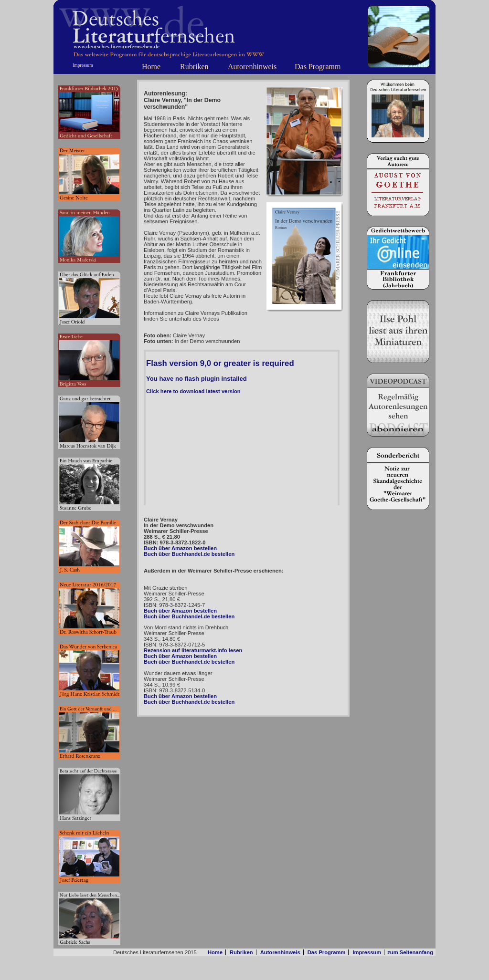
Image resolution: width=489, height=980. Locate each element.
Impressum (83, 65)
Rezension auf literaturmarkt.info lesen (193, 650)
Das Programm (318, 67)
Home (151, 67)
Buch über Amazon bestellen (180, 548)
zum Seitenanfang (410, 952)
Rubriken (194, 67)
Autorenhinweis (252, 67)
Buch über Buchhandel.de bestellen (189, 554)
